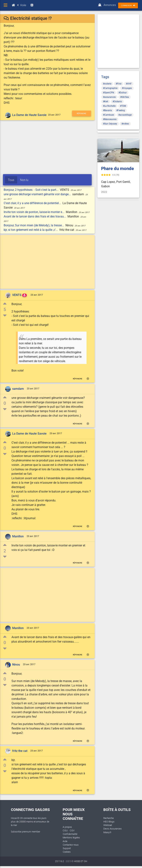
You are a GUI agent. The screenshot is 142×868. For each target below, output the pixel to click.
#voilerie (107, 84)
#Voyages (127, 88)
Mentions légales (71, 838)
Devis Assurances (113, 829)
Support (67, 848)
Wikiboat (108, 825)
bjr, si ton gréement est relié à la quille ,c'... (31, 230)
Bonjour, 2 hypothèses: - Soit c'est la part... (31, 190)
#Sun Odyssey (110, 124)
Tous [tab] (11, 180)
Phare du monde (118, 169)
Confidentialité (70, 834)
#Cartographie (110, 88)
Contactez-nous (71, 845)
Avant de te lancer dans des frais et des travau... (35, 216)
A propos (67, 827)
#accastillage (125, 115)
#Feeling (121, 110)
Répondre (81, 113)
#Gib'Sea (125, 97)
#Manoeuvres (110, 119)
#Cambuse (108, 115)
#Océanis (117, 102)
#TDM (123, 106)
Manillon (18, 536)
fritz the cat (20, 751)
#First (119, 84)
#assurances (109, 97)
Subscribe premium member (26, 832)
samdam (18, 389)
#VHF (129, 84)
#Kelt (106, 102)
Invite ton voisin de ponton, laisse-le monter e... (34, 212)
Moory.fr (107, 832)
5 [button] (5, 310)
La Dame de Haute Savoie (29, 115)
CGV (72, 830)
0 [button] (5, 403)
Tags (105, 77)
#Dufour (123, 93)
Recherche (109, 818)
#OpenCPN (109, 93)
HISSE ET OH (81, 861)
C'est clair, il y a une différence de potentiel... (33, 203)
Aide (65, 841)
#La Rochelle (109, 106)
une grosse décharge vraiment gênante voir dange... (38, 194)
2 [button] (5, 551)
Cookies (67, 852)
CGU (65, 830)
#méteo (125, 124)
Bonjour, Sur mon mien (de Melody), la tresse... (34, 225)
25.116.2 (60, 861)
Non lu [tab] (24, 180)
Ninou (16, 665)
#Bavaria (107, 110)
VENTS (17, 295)
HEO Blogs (109, 822)
